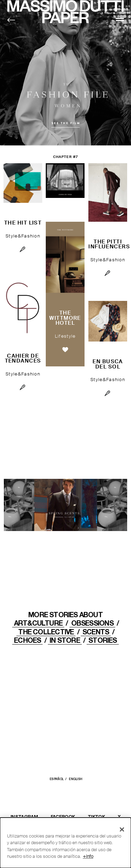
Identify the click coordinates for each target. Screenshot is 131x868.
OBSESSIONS (92, 623)
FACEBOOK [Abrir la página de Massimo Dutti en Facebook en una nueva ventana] (63, 817)
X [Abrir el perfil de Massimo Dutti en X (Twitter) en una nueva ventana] (119, 817)
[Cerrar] (122, 829)
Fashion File (65, 73)
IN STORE (65, 640)
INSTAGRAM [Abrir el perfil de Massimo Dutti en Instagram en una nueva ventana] (24, 817)
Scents (96, 632)
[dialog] (65, 843)
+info (88, 856)
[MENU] (120, 19)
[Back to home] (11, 20)
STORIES (103, 640)
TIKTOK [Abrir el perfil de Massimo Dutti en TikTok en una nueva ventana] (96, 817)
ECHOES (27, 640)
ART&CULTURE (38, 623)
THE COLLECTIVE (46, 632)
